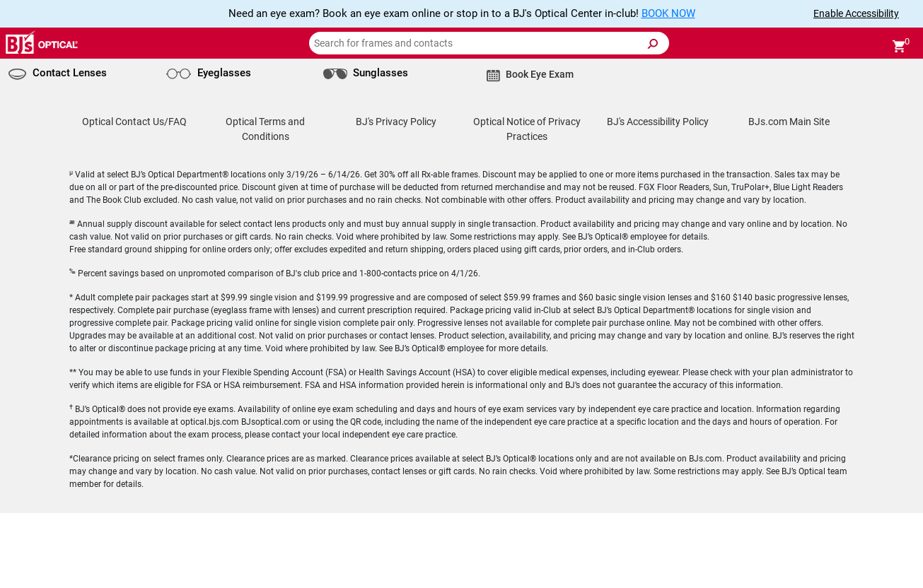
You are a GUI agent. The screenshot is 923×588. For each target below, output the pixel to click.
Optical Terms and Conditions (265, 129)
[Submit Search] (652, 44)
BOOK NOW (668, 13)
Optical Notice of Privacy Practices (527, 129)
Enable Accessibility (856, 13)
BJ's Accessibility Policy (658, 122)
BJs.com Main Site (789, 122)
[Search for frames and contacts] (489, 43)
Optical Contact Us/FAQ (134, 122)
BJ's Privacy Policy (396, 122)
